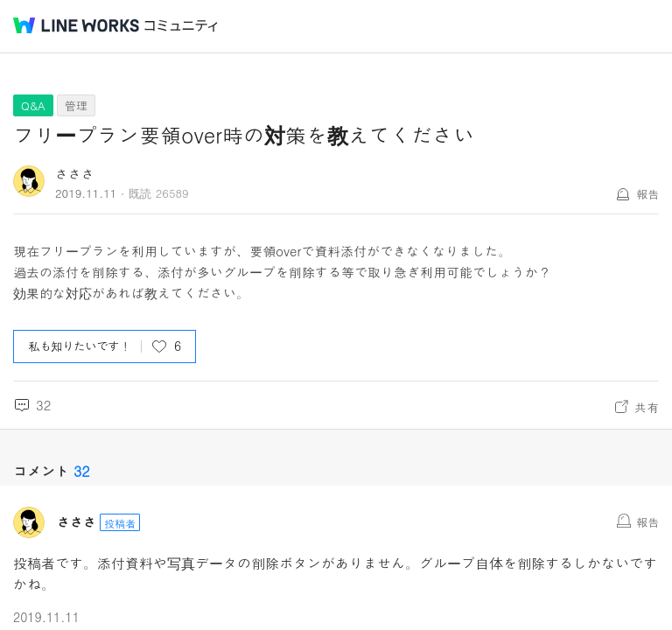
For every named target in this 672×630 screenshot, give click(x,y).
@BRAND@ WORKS (76, 25)
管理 (76, 105)
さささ (75, 174)
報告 (647, 194)
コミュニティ (181, 26)
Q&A (33, 105)
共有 (647, 407)
